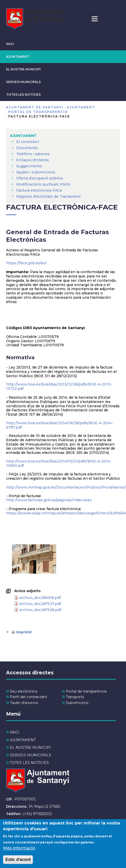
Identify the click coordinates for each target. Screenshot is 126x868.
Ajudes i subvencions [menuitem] (36, 172)
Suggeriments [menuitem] (29, 166)
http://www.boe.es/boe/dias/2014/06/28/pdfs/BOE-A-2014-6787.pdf (60, 425)
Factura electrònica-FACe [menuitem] (39, 190)
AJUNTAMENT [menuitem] (23, 136)
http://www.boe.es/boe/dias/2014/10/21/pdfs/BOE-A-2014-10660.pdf (59, 463)
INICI (10, 44)
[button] (34, 559)
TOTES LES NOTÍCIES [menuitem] (29, 763)
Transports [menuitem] (75, 697)
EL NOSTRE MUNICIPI (23, 69)
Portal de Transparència (38, 112)
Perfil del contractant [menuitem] (28, 697)
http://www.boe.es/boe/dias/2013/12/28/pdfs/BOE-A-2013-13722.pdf (59, 386)
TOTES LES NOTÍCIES (23, 95)
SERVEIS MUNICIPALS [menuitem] (30, 755)
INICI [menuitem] (15, 732)
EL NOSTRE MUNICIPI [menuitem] (30, 748)
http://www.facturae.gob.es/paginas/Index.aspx (49, 500)
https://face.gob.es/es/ (26, 263)
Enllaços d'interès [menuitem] (33, 160)
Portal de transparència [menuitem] (86, 691)
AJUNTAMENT (18, 57)
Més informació (19, 853)
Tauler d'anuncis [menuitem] (24, 703)
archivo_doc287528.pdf (40, 610)
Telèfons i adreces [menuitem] (33, 154)
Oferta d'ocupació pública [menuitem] (39, 178)
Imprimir (24, 632)
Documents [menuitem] (27, 148)
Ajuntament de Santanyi (35, 107)
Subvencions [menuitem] (77, 703)
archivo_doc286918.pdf (40, 598)
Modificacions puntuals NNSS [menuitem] (43, 184)
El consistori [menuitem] (28, 142)
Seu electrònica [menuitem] (24, 691)
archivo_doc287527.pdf (40, 604)
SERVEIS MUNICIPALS (23, 82)
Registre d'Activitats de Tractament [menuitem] (48, 196)
